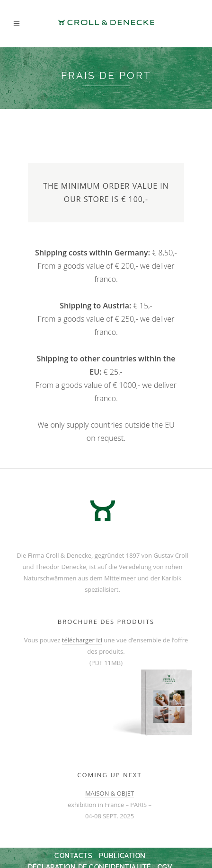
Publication (122, 856)
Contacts (73, 856)
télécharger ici (82, 640)
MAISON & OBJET (110, 793)
